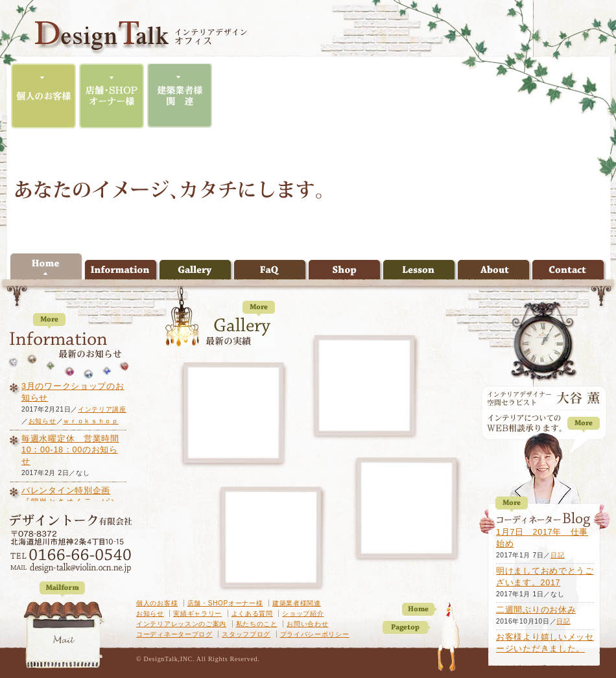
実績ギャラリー (197, 614)
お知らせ (150, 614)
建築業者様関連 (297, 603)
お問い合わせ (307, 624)
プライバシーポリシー (315, 634)
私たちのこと (257, 624)
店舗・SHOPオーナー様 (225, 603)
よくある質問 (252, 614)
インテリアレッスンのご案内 (181, 624)
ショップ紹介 (303, 614)
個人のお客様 (157, 603)
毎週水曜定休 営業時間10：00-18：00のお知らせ (70, 450)
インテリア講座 (102, 409)
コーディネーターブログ (174, 634)
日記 (557, 555)
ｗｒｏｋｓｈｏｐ (91, 421)
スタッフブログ (246, 634)
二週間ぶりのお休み (536, 610)
